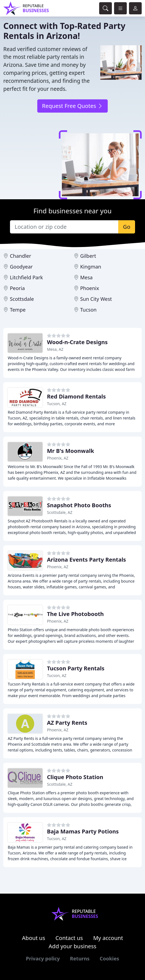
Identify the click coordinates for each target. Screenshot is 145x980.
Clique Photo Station (75, 777)
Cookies (109, 958)
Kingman (91, 267)
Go (127, 227)
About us (34, 938)
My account (108, 938)
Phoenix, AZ (58, 458)
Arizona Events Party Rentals (86, 560)
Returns (80, 958)
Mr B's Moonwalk (71, 451)
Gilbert (88, 256)
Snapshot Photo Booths (79, 505)
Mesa (86, 277)
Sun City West (96, 299)
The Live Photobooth (75, 614)
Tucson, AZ (57, 404)
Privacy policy (43, 958)
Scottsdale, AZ (60, 512)
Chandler (21, 256)
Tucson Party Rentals (76, 668)
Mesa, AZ (55, 349)
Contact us (69, 938)
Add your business (72, 946)
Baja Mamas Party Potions (83, 831)
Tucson (88, 310)
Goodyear (21, 267)
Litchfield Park (27, 277)
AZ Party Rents (67, 723)
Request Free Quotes (72, 106)
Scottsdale (22, 299)
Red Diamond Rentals (76, 396)
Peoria (17, 288)
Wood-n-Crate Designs (77, 342)
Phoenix (89, 288)
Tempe (18, 310)
